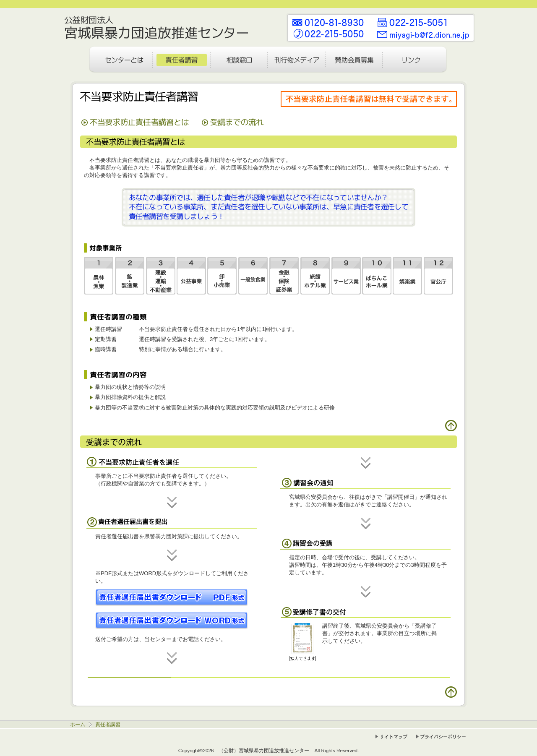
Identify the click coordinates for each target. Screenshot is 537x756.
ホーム (78, 724)
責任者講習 (107, 724)
